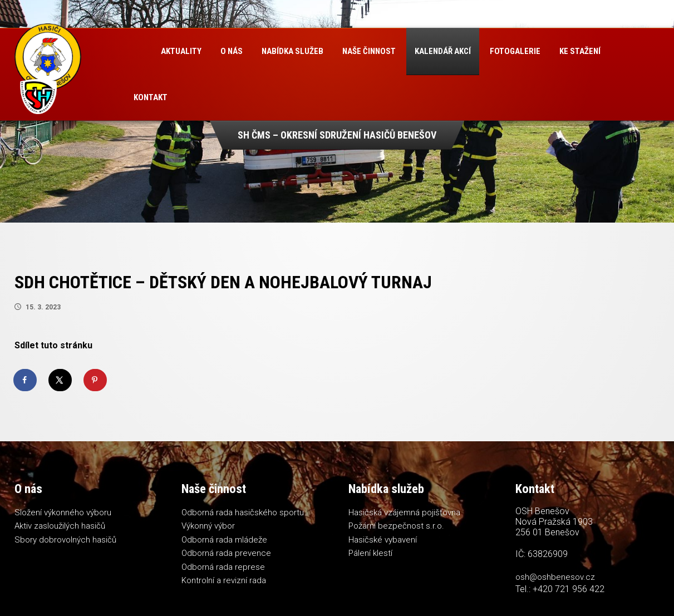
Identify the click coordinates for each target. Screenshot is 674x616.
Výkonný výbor (208, 526)
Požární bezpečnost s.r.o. (396, 526)
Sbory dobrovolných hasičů (65, 540)
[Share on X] (61, 380)
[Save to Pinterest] (96, 380)
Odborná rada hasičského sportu (243, 512)
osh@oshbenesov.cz (555, 577)
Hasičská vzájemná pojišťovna (404, 512)
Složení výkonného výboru (63, 512)
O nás (232, 51)
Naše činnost (369, 51)
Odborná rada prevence (226, 553)
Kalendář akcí (443, 51)
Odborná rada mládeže (224, 540)
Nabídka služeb (292, 51)
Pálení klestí (370, 553)
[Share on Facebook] (26, 380)
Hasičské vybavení (383, 540)
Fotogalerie (515, 51)
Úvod (138, 51)
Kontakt (151, 97)
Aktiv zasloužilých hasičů (60, 526)
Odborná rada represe (223, 567)
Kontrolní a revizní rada (224, 580)
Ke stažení (580, 51)
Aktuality (181, 51)
